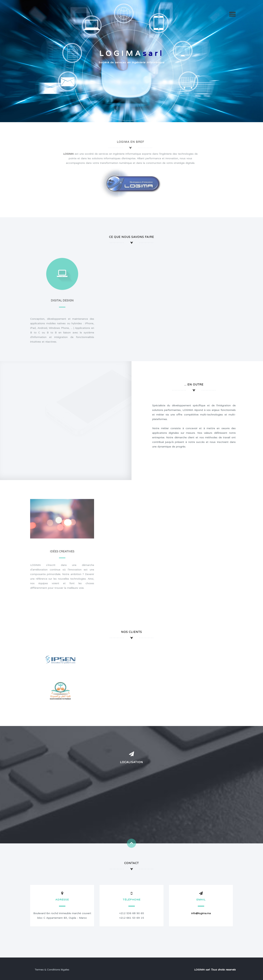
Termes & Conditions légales (52, 970)
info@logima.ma (201, 913)
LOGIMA (67, 154)
